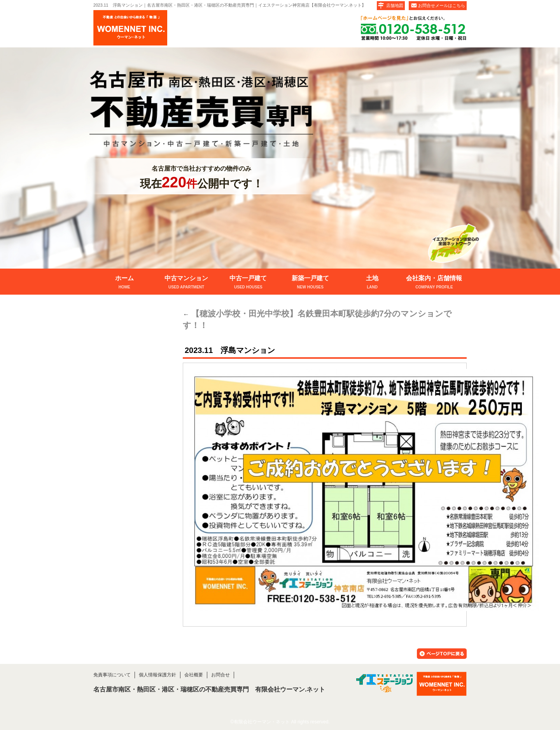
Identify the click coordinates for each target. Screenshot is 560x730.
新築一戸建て (310, 283)
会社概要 (194, 675)
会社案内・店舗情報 (434, 283)
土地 (372, 283)
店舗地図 (395, 5)
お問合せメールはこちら (442, 5)
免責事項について (112, 675)
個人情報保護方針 (157, 675)
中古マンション (186, 283)
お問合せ (220, 675)
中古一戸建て (248, 283)
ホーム (124, 283)
